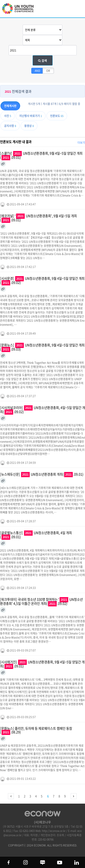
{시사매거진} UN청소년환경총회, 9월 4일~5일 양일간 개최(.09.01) (42, 664)
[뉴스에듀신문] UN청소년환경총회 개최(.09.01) (42, 474)
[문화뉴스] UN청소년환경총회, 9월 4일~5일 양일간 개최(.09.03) (42, 347)
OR (48, 71)
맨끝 (74, 796)
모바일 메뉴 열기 (78, 10)
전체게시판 (10, 106)
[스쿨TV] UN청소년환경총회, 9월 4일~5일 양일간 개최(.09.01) (41, 156)
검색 (42, 60)
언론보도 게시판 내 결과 (16, 142)
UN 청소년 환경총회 (20, 11)
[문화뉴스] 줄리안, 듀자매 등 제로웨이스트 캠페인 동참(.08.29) (36, 730)
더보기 (81, 143)
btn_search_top (66, 9)
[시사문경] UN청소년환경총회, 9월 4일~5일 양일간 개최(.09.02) (42, 281)
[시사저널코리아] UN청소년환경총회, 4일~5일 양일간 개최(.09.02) (42, 410)
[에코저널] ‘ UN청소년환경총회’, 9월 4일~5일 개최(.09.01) (38, 218)
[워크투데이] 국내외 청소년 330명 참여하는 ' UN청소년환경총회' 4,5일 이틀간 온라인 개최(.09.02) (41, 602)
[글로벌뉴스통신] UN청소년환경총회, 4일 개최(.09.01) (36, 535)
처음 (11, 796)
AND (37, 71)
